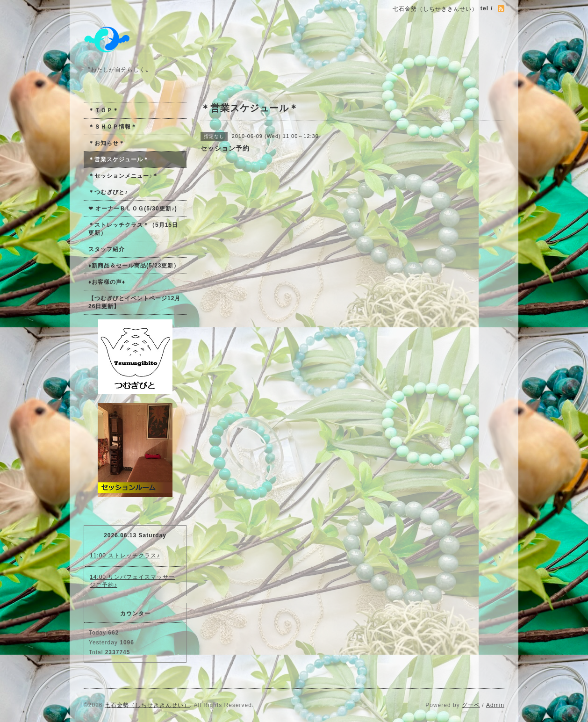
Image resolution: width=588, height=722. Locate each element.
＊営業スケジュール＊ (119, 159)
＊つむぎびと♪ (108, 192)
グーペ (471, 705)
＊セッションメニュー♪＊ (123, 176)
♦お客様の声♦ (107, 282)
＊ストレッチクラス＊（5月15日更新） (133, 229)
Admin (495, 705)
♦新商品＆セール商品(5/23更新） (134, 266)
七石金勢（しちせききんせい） (147, 705)
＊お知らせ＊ (107, 143)
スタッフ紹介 (107, 249)
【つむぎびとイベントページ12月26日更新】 (134, 302)
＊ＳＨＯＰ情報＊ (113, 127)
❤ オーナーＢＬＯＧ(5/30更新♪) (133, 209)
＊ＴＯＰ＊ (104, 110)
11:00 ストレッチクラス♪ (125, 556)
